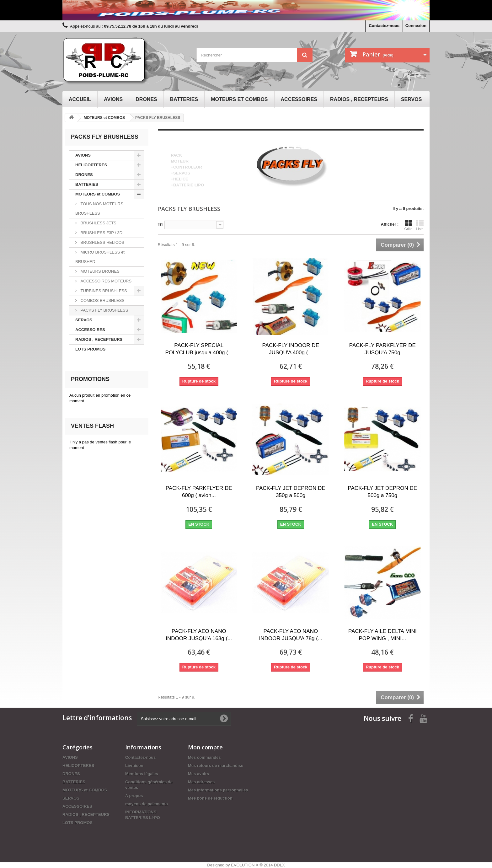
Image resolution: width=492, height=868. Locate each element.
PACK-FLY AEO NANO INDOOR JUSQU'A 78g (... (291, 635)
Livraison (134, 766)
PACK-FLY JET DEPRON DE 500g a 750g (382, 492)
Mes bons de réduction (210, 798)
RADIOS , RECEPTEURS (359, 99)
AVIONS (113, 99)
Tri (160, 224)
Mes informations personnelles (218, 790)
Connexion (416, 26)
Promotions (90, 379)
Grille (408, 225)
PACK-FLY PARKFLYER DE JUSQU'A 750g (382, 349)
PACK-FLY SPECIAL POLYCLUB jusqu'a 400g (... (199, 349)
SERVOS (411, 99)
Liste (420, 225)
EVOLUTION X (245, 865)
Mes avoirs (198, 774)
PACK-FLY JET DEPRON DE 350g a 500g (291, 492)
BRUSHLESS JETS (98, 223)
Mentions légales (142, 774)
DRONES (146, 99)
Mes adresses (201, 782)
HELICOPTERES (91, 165)
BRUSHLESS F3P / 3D (101, 233)
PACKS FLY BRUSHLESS (104, 310)
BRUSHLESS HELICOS (102, 242)
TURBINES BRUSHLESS (103, 291)
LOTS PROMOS (90, 349)
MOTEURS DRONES (99, 271)
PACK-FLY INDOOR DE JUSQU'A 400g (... (291, 349)
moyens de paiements (147, 804)
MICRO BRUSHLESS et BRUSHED (100, 257)
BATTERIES (184, 99)
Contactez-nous (384, 26)
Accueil (80, 99)
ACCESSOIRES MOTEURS (105, 281)
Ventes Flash (92, 426)
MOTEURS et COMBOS (239, 99)
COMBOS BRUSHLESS (102, 300)
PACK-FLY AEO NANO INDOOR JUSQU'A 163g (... (199, 635)
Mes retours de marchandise (216, 766)
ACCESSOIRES (299, 99)
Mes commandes (204, 757)
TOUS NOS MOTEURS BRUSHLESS (99, 209)
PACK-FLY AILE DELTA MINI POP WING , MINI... (382, 635)
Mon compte (205, 747)
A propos (134, 796)
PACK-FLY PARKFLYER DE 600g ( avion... (199, 492)
